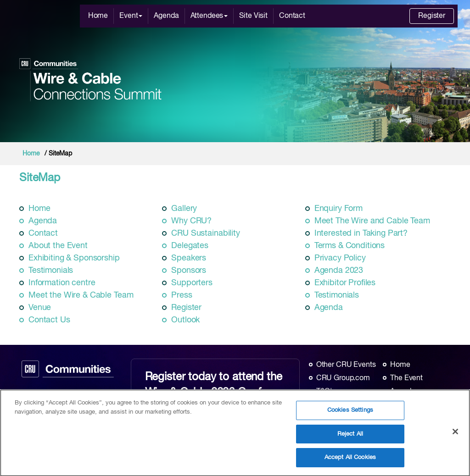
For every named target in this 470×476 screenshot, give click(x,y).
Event (131, 16)
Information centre (62, 283)
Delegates (190, 246)
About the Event (58, 246)
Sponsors (189, 271)
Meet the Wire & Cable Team (81, 295)
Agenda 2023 (339, 271)
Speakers (189, 258)
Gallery (184, 209)
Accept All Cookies (350, 462)
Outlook (185, 320)
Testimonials (51, 271)
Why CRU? (191, 221)
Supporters (192, 283)
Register (432, 16)
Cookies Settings (350, 415)
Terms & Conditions (350, 246)
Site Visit (253, 16)
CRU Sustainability (205, 233)
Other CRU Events (346, 365)
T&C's (326, 392)
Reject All (350, 438)
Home (98, 16)
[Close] (455, 436)
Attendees (209, 16)
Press (182, 295)
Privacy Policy (340, 258)
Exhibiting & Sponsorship (74, 258)
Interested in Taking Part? (361, 233)
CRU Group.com (343, 378)
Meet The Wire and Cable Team (372, 221)
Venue (40, 308)
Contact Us (49, 320)
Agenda (166, 16)
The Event (406, 378)
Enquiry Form (339, 209)
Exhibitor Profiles (345, 283)
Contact (292, 16)
